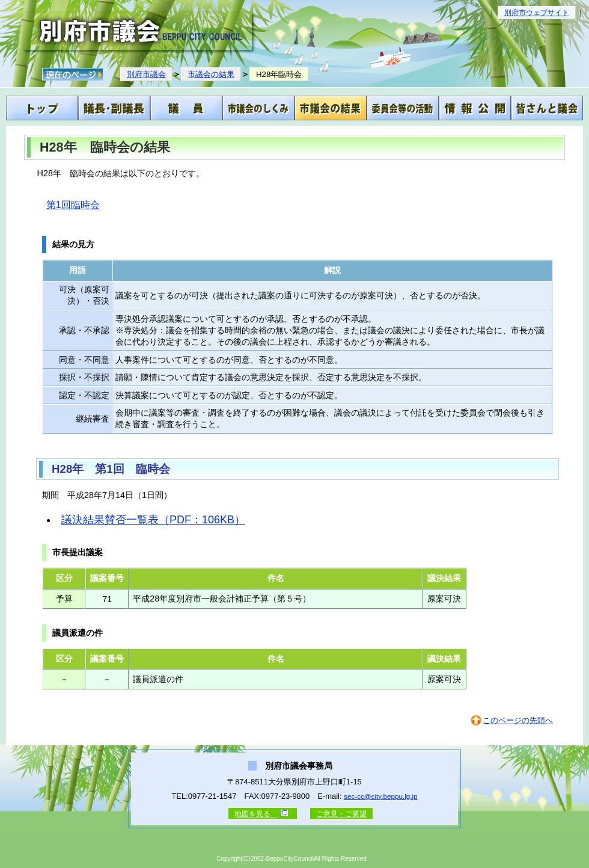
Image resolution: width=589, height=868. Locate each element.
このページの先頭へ (518, 720)
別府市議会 (146, 74)
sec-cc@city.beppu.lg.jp (380, 796)
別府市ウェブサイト (537, 13)
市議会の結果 (211, 74)
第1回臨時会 (73, 205)
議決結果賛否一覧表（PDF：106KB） (153, 520)
